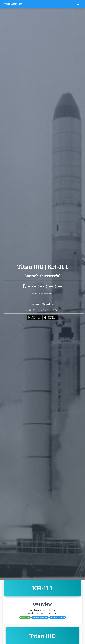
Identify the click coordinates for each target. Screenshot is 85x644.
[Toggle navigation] (78, 4)
